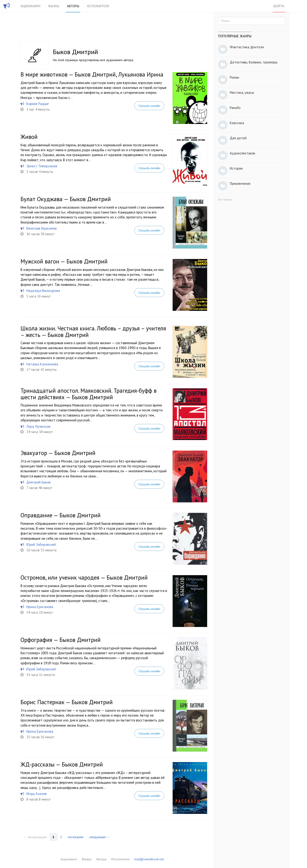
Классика (237, 123)
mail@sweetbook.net (149, 859)
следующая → (99, 837)
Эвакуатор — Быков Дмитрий (58, 453)
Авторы (73, 6)
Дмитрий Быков (38, 482)
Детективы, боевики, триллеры (254, 62)
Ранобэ (235, 108)
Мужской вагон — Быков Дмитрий (64, 261)
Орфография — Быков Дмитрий (61, 640)
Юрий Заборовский (41, 544)
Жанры (54, 6)
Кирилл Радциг (38, 104)
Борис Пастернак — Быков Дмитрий (67, 702)
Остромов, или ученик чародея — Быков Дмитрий (84, 577)
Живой (29, 137)
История (236, 168)
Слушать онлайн (149, 106)
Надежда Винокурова (43, 291)
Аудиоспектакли (242, 153)
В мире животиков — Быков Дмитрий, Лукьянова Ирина (92, 74)
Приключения (240, 184)
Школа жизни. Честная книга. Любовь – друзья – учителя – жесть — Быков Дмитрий (93, 332)
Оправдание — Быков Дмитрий (61, 515)
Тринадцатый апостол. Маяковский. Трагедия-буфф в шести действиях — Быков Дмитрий (89, 394)
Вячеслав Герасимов (42, 228)
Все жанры (225, 199)
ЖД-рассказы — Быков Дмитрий (62, 764)
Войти (279, 6)
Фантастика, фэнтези (247, 47)
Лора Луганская (38, 426)
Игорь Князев (37, 794)
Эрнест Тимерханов (42, 166)
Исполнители (98, 6)
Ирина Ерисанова (40, 607)
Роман (234, 77)
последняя (76, 837)
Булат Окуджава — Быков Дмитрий (66, 199)
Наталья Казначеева (42, 364)
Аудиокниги (30, 6)
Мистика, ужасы (242, 93)
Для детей (238, 138)
